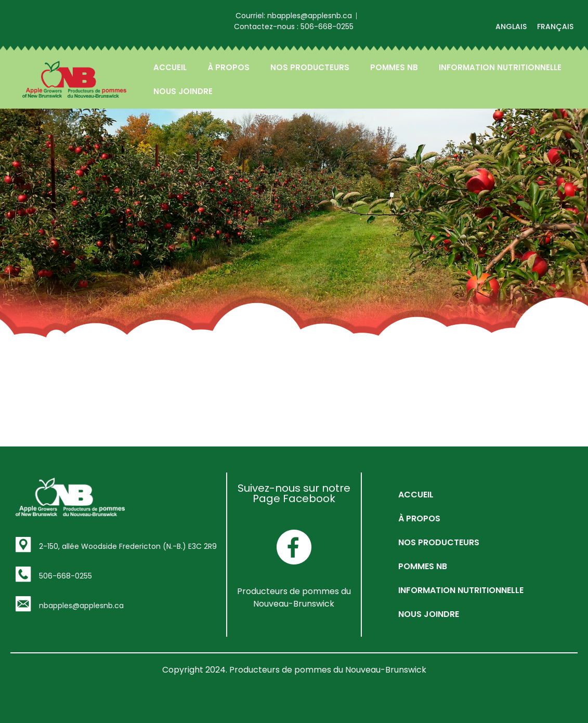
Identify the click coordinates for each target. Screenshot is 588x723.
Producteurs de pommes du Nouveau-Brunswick (294, 597)
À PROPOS (228, 67)
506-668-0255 (66, 576)
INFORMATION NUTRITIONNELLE (500, 67)
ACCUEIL (170, 67)
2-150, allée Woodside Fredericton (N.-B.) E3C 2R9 (128, 546)
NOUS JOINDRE (183, 91)
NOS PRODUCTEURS (310, 67)
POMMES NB (394, 67)
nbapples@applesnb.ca (81, 606)
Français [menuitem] (555, 27)
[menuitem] (511, 27)
